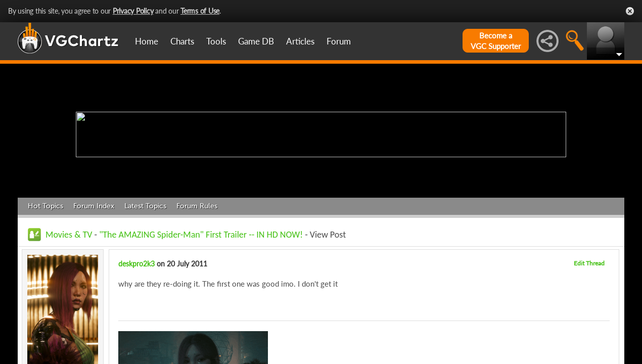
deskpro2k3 (136, 264)
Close (630, 11)
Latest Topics (145, 206)
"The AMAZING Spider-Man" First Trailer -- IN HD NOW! (201, 235)
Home (147, 41)
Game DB (256, 41)
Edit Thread (589, 263)
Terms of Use (200, 11)
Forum (339, 41)
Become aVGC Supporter (496, 41)
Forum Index (94, 206)
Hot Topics (45, 206)
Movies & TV (69, 235)
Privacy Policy (133, 11)
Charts (182, 41)
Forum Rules (197, 206)
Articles (300, 41)
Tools (216, 41)
